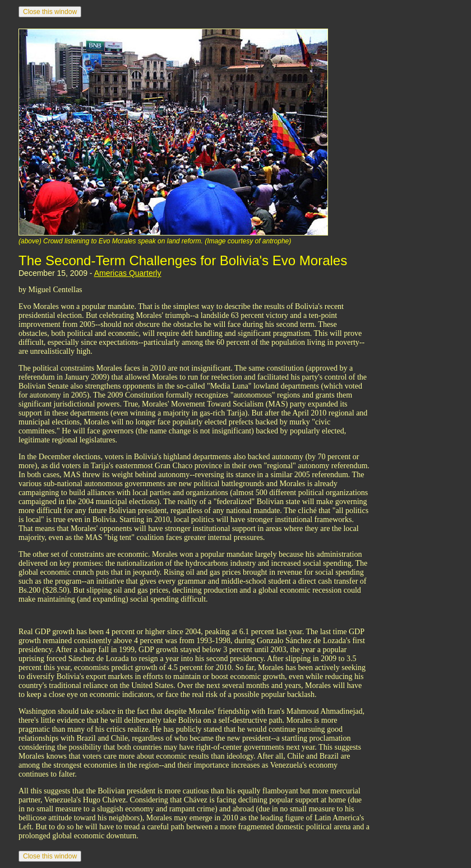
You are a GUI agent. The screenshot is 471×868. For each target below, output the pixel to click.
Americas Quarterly (128, 273)
